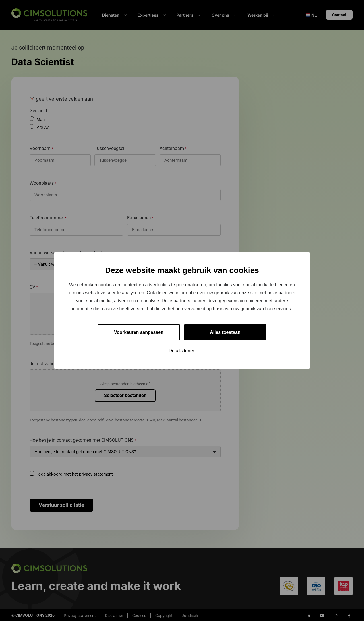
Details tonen (182, 351)
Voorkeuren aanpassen (139, 332)
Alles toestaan (225, 332)
